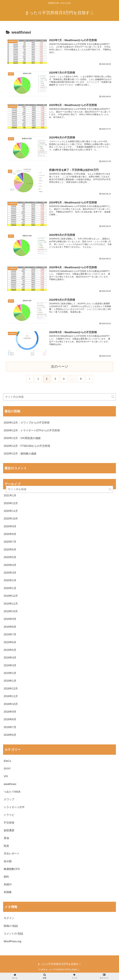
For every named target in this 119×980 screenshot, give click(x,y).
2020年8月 (10, 534)
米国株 (8, 892)
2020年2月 (10, 580)
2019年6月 (10, 642)
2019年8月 (10, 627)
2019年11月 (11, 604)
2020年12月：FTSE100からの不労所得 (27, 446)
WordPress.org (13, 941)
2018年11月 (11, 696)
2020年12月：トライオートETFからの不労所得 (32, 430)
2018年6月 (10, 735)
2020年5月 (10, 557)
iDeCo (7, 761)
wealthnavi (10, 784)
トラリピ (9, 815)
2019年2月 (10, 673)
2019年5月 (10, 650)
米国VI (8, 884)
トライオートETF (14, 807)
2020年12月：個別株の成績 (20, 454)
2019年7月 (10, 634)
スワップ (9, 799)
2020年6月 (10, 550)
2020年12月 (11, 503)
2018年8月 (10, 719)
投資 (6, 846)
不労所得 (9, 823)
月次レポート (12, 854)
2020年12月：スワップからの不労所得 (27, 423)
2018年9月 (10, 712)
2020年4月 (10, 565)
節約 (6, 877)
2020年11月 (11, 511)
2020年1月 (10, 588)
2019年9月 (10, 619)
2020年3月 (10, 573)
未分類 (8, 861)
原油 (6, 838)
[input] (59, 397)
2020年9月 (10, 526)
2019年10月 (11, 611)
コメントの (13, 934)
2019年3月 (10, 665)
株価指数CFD (12, 869)
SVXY (7, 769)
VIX (6, 776)
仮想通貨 (9, 830)
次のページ (60, 367)
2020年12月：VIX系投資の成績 (22, 438)
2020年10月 (11, 519)
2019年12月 (11, 596)
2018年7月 (10, 727)
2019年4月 (10, 658)
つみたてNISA (12, 792)
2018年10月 (11, 704)
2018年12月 (11, 689)
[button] (113, 397)
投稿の (11, 926)
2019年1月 (10, 681)
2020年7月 (10, 542)
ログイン (9, 918)
